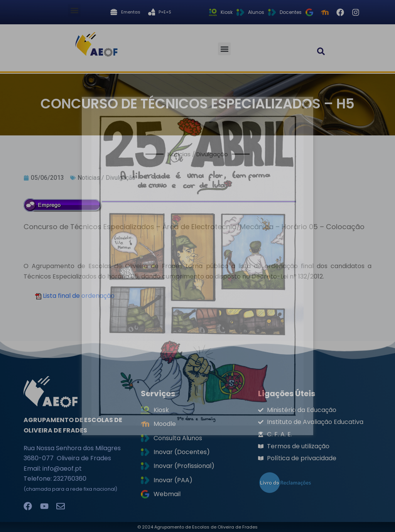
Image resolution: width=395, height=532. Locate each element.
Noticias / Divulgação (106, 178)
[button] (74, 10)
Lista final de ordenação (79, 296)
